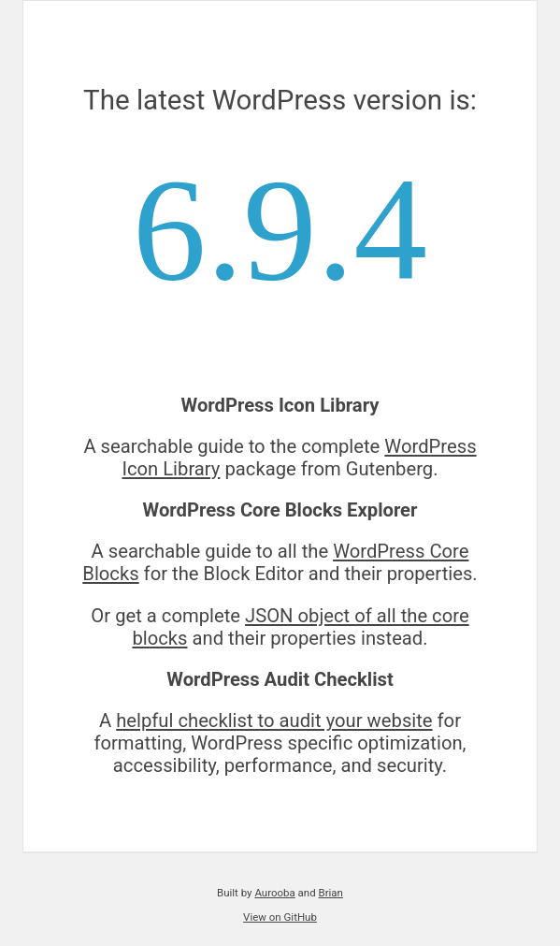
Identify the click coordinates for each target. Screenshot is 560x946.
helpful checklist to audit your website (274, 720)
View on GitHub (280, 917)
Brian (331, 893)
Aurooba (274, 893)
